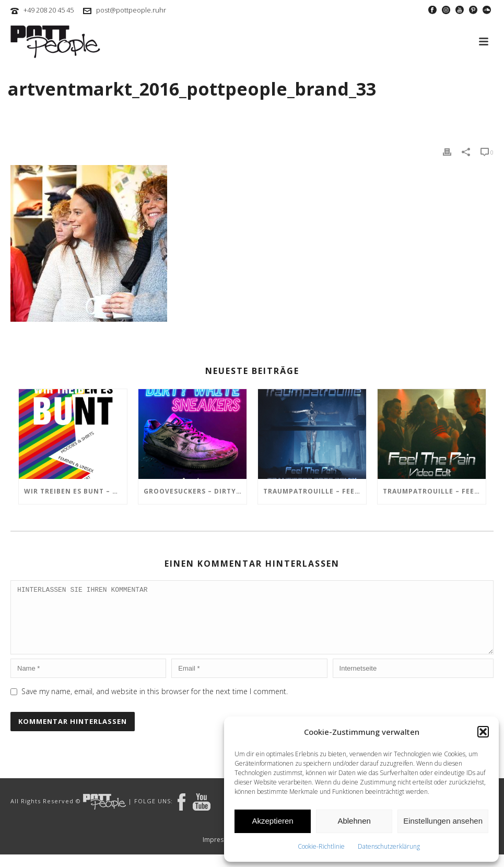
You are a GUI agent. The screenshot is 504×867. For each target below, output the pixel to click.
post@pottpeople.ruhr (131, 10)
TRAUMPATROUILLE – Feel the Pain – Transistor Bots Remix (315, 491)
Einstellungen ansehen (443, 821)
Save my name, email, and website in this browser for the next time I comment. (155, 704)
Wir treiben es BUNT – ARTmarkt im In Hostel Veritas (75, 491)
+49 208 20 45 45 (49, 10)
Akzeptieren (272, 821)
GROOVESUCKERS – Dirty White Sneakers (195, 491)
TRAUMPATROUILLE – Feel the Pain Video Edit (434, 491)
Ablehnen (354, 821)
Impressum (219, 852)
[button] (483, 732)
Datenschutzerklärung (389, 846)
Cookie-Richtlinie (321, 846)
